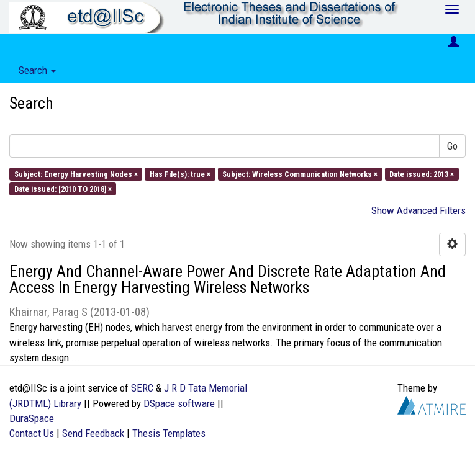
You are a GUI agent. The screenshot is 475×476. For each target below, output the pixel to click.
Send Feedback (93, 433)
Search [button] (37, 70)
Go (452, 146)
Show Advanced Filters (418, 210)
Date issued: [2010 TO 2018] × (63, 188)
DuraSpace (32, 418)
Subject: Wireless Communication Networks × (300, 173)
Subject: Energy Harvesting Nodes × (76, 173)
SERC (142, 388)
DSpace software (179, 403)
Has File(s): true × (180, 173)
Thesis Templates (169, 433)
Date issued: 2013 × (422, 173)
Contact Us (32, 433)
